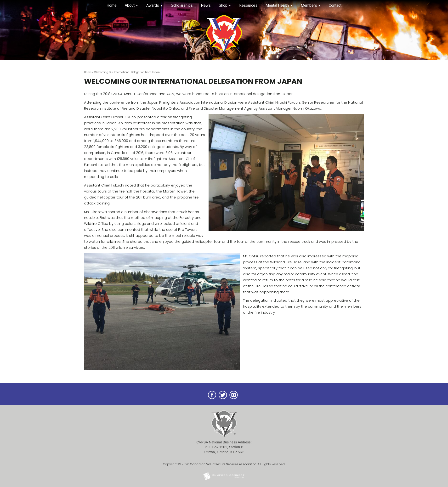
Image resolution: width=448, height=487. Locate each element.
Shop (223, 5)
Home (112, 5)
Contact (335, 5)
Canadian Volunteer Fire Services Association (223, 464)
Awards (153, 5)
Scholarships (182, 5)
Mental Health (277, 5)
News (206, 5)
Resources (248, 5)
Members (309, 5)
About (130, 5)
